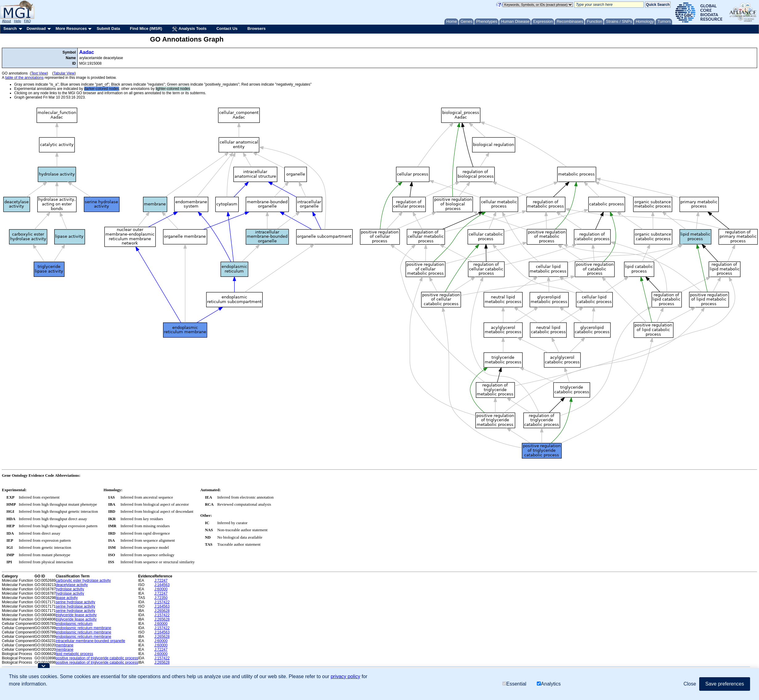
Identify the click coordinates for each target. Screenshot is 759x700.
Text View (39, 73)
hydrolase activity (70, 589)
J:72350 (161, 598)
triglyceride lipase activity (76, 615)
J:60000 (161, 589)
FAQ (27, 21)
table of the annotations (24, 78)
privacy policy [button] (345, 676)
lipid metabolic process (74, 654)
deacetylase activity (72, 585)
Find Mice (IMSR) (146, 28)
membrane (65, 645)
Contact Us (227, 28)
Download (36, 28)
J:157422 (162, 602)
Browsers (257, 28)
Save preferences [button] (725, 684)
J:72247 (161, 581)
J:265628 (162, 611)
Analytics (549, 684)
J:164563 (162, 585)
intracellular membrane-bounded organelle (90, 641)
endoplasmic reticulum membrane (84, 628)
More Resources (71, 28)
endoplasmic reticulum (74, 624)
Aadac (87, 52)
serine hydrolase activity (75, 602)
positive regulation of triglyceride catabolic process (97, 658)
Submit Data (108, 28)
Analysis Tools (189, 29)
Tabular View (64, 73)
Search (10, 28)
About (7, 21)
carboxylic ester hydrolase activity (83, 581)
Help (17, 21)
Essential (514, 684)
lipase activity (67, 598)
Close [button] (690, 684)
